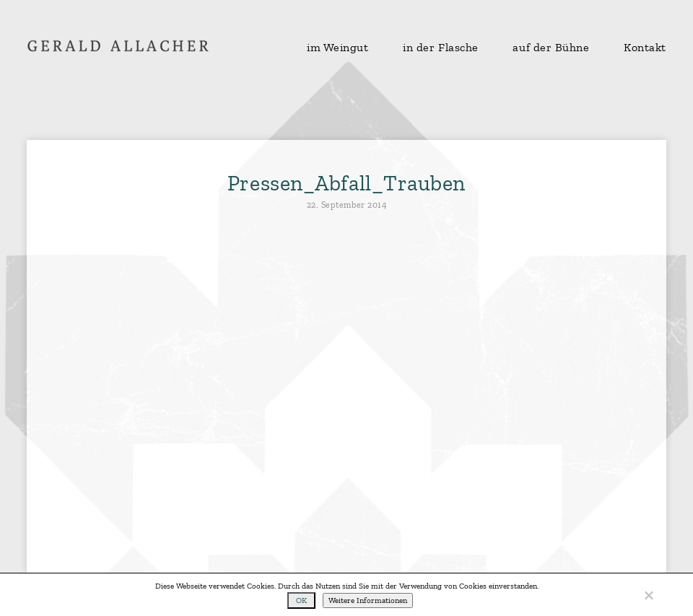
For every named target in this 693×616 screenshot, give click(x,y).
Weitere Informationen (368, 600)
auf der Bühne (551, 48)
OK (301, 600)
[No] (648, 595)
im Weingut (338, 48)
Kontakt (645, 48)
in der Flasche (441, 48)
